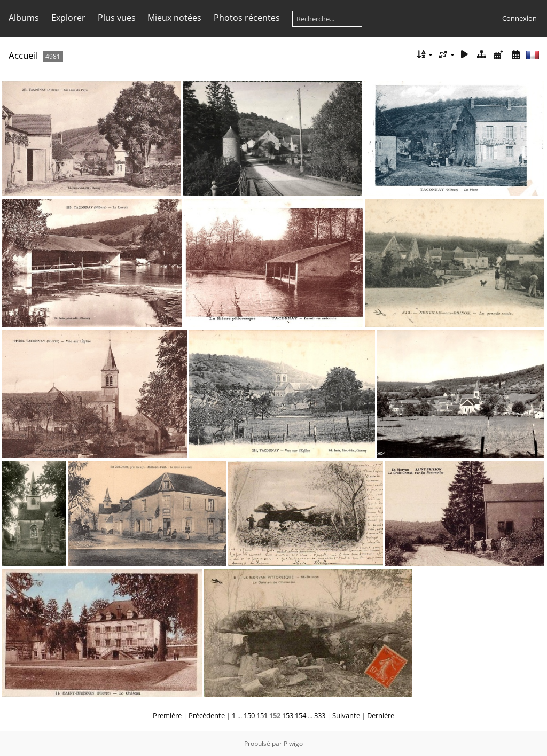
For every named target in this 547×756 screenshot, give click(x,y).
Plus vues (117, 18)
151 (262, 715)
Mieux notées (174, 18)
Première (167, 715)
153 (288, 715)
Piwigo (293, 743)
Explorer (68, 18)
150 (249, 715)
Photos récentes (247, 18)
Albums (24, 18)
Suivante (346, 715)
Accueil (23, 55)
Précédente (207, 715)
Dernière (381, 715)
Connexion (519, 18)
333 (320, 715)
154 (300, 715)
